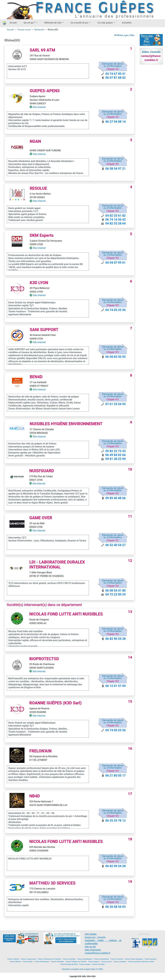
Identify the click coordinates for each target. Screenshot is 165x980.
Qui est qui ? (30, 23)
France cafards (13, 959)
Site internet (39, 107)
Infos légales (91, 934)
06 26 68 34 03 (116, 907)
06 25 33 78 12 (116, 821)
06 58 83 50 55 (116, 357)
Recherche (39, 30)
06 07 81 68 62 (116, 78)
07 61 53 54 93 (116, 404)
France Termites (98, 964)
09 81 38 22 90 (116, 459)
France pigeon (94, 961)
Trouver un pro (24, 30)
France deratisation (85, 959)
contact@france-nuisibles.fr (98, 953)
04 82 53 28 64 (116, 223)
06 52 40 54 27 (116, 545)
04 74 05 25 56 (116, 310)
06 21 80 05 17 (116, 776)
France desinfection (102, 959)
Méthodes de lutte (53, 23)
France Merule (15, 961)
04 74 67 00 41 (116, 74)
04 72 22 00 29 (116, 594)
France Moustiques (42, 961)
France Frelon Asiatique (134, 959)
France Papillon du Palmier (76, 961)
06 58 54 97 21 (116, 169)
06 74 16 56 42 (116, 220)
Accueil (13, 23)
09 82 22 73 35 (116, 451)
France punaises (120, 961)
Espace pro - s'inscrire (95, 937)
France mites (28, 961)
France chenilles (69, 959)
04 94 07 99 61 (116, 263)
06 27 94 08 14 (116, 122)
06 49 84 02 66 (116, 455)
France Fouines (117, 959)
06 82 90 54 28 (116, 639)
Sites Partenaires (93, 950)
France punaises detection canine (141, 961)
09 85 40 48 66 (116, 498)
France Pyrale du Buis (69, 964)
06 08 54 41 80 (116, 591)
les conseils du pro (80, 23)
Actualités (127, 23)
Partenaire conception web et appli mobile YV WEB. (83, 969)
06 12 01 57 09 (116, 686)
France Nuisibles (57, 961)
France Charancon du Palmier (49, 959)
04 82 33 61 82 (116, 216)
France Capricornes (29, 959)
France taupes (85, 964)
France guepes (151, 959)
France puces (106, 961)
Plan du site (90, 947)
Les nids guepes (105, 23)
